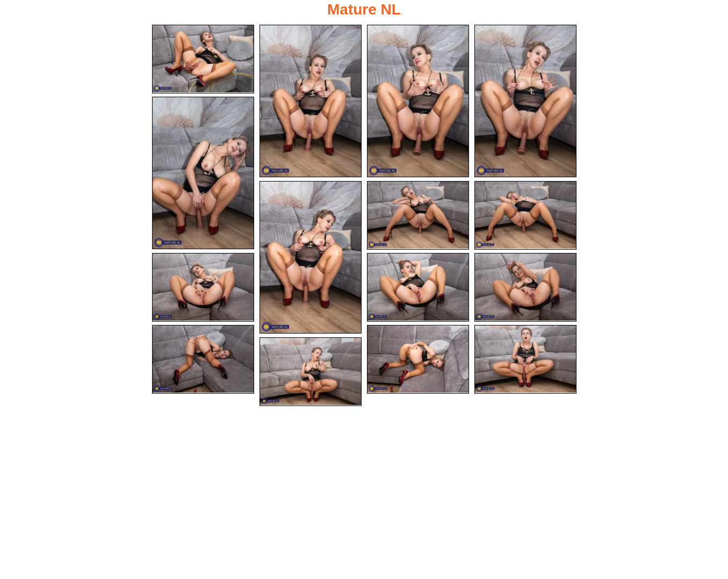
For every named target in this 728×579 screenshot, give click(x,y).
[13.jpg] (418, 359)
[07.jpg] (418, 215)
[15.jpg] (311, 372)
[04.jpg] (525, 101)
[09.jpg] (203, 287)
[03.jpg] (418, 101)
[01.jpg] (203, 59)
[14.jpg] (525, 359)
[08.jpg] (525, 215)
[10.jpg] (418, 287)
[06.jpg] (311, 257)
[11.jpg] (525, 287)
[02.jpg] (311, 101)
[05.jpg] (203, 173)
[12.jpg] (203, 359)
